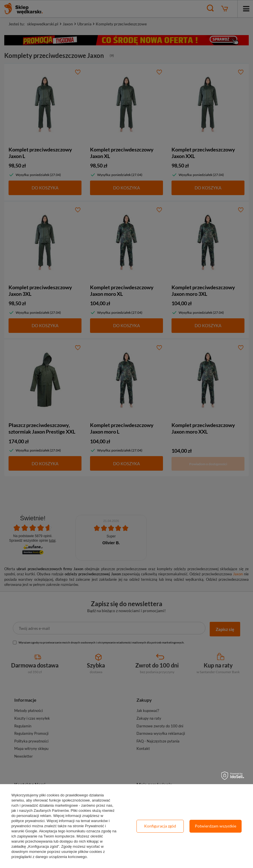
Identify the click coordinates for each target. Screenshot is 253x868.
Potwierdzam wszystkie (216, 826)
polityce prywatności (28, 821)
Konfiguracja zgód (160, 826)
